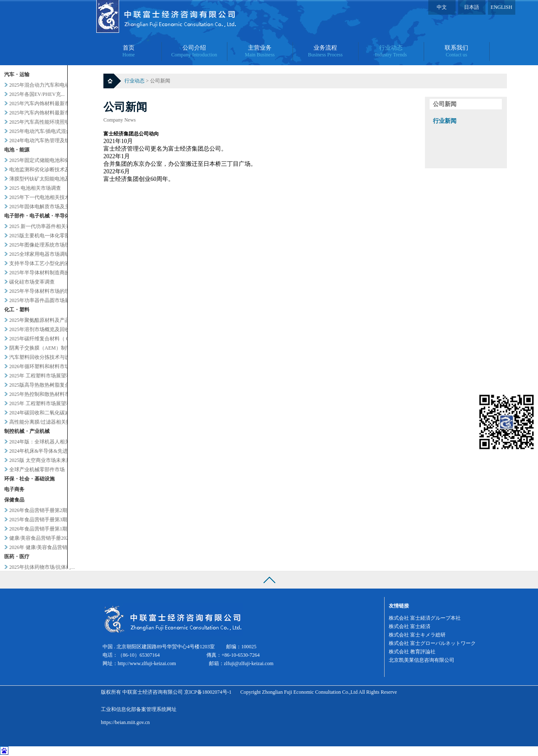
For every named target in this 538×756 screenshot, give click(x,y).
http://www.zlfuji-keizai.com (147, 663)
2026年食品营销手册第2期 (38, 510)
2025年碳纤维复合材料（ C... (41, 339)
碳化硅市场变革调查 (32, 282)
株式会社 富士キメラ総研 (417, 635)
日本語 (472, 7)
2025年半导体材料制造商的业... (44, 273)
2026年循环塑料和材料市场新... (44, 366)
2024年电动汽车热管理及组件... (44, 141)
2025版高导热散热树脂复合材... (44, 385)
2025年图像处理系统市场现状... (44, 245)
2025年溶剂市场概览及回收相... (44, 329)
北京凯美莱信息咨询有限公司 (422, 660)
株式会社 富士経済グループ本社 (425, 618)
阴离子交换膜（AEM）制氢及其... (47, 348)
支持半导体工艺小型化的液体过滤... (49, 263)
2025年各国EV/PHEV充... (37, 94)
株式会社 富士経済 (410, 626)
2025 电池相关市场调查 (35, 188)
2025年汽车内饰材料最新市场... (44, 103)
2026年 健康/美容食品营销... (40, 547)
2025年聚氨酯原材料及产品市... (44, 320)
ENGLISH (501, 7)
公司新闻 (445, 104)
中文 (442, 7)
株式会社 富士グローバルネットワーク (432, 643)
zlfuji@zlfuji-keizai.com (249, 663)
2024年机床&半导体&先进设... (43, 451)
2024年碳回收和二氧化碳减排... (44, 413)
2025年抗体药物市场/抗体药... (42, 567)
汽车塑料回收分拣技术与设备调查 (47, 357)
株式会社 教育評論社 (412, 652)
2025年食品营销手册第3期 (38, 520)
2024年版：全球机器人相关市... (44, 442)
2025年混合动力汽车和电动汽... (44, 85)
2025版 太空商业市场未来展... (42, 460)
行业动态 (135, 81)
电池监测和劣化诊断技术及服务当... (49, 170)
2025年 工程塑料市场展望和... (42, 376)
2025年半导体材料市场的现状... (44, 291)
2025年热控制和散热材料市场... (44, 394)
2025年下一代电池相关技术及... (44, 197)
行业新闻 (445, 121)
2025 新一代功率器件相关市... (42, 226)
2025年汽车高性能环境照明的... (44, 122)
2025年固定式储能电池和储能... (44, 160)
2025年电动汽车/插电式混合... (42, 131)
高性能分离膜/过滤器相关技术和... (47, 422)
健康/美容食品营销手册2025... (42, 538)
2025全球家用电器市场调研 (40, 254)
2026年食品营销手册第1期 (38, 529)
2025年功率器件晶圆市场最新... (44, 300)
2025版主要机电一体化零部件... (44, 236)
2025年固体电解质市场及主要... (44, 207)
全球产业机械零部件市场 (37, 470)
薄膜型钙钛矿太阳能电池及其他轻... (49, 179)
